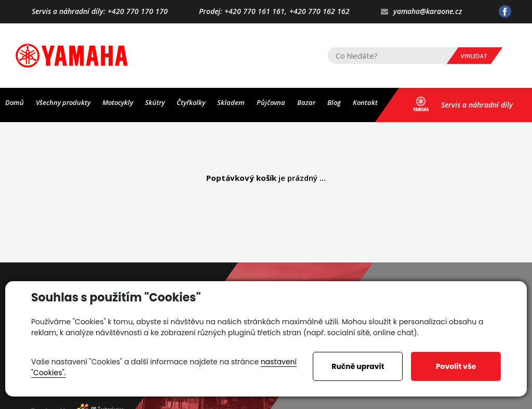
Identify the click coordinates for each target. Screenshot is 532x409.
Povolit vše (456, 366)
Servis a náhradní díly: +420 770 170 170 (100, 12)
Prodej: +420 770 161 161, (243, 12)
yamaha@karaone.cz (421, 12)
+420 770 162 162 (320, 12)
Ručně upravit (358, 366)
